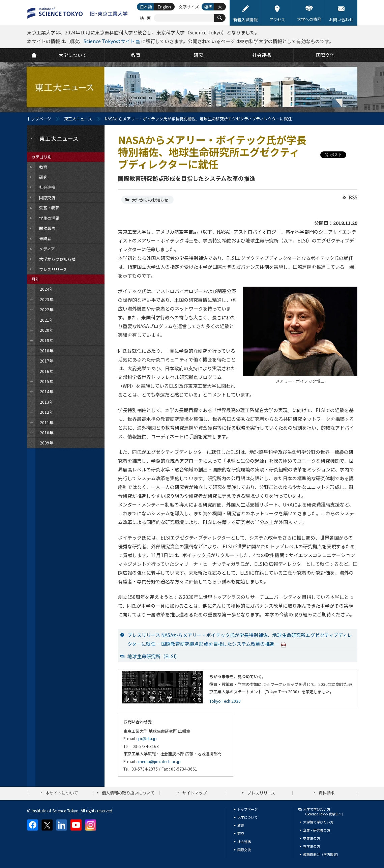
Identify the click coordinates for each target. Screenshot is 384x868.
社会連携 (244, 842)
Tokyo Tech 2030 (225, 701)
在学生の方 (312, 846)
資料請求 (327, 793)
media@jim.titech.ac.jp (159, 761)
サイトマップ (195, 793)
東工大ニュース (78, 119)
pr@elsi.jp (147, 738)
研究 (241, 833)
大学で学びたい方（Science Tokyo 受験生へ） (324, 812)
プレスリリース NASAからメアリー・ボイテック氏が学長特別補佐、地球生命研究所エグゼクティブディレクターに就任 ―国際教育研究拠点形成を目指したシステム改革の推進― (240, 639)
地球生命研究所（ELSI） (154, 656)
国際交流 (244, 850)
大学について (247, 817)
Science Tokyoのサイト (109, 41)
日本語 (146, 7)
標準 (208, 7)
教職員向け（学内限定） (322, 854)
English (164, 7)
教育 (241, 825)
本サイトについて (62, 793)
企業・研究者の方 (317, 830)
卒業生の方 (312, 838)
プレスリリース (261, 793)
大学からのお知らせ (150, 200)
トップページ (39, 119)
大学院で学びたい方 (318, 822)
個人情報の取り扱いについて (128, 793)
